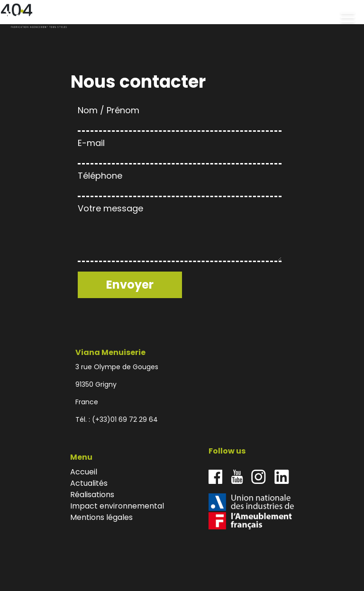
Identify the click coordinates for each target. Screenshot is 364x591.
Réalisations (92, 495)
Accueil (84, 472)
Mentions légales (101, 517)
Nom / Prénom (180, 117)
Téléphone (180, 182)
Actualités (89, 483)
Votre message (180, 234)
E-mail (180, 150)
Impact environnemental (117, 506)
